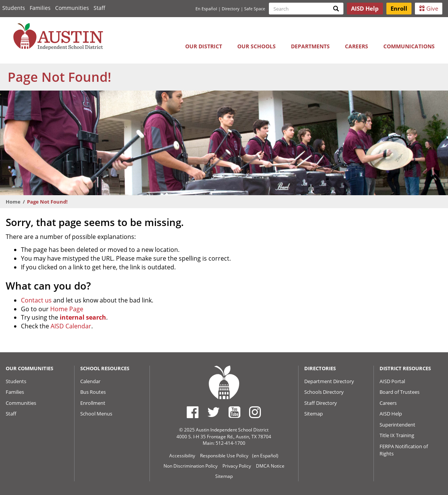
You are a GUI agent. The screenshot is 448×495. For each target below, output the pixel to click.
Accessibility (182, 456)
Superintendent (397, 425)
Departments (310, 46)
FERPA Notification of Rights (404, 450)
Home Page (67, 309)
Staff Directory (321, 403)
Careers (357, 46)
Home (13, 202)
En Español (206, 9)
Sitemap (314, 414)
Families (40, 8)
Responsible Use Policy (224, 456)
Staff (99, 8)
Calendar (90, 381)
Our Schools (257, 46)
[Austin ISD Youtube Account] (234, 412)
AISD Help (391, 414)
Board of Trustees (400, 392)
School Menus (96, 414)
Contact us (36, 300)
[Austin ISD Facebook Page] (193, 412)
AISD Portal (392, 381)
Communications (409, 46)
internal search (83, 317)
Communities (72, 8)
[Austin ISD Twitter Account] (214, 412)
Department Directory (329, 381)
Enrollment (93, 403)
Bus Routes (93, 392)
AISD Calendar (71, 326)
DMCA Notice (270, 466)
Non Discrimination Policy (191, 466)
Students (14, 8)
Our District (204, 46)
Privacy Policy (237, 466)
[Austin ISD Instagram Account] (255, 412)
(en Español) (265, 456)
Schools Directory (324, 392)
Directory (231, 9)
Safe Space (255, 9)
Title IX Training (397, 435)
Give (429, 8)
